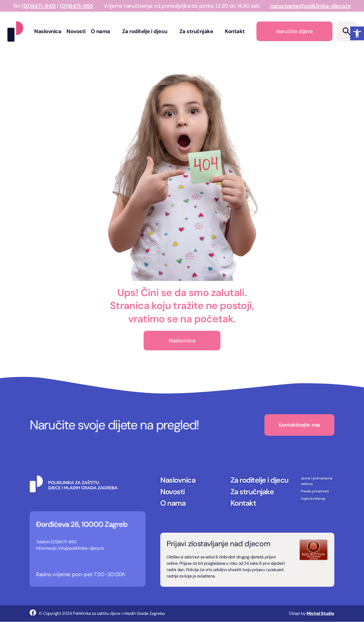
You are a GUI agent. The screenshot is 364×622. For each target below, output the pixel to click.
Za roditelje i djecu (148, 31)
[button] (357, 33)
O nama (104, 31)
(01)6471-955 (76, 6)
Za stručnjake (200, 31)
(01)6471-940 (39, 6)
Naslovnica (48, 31)
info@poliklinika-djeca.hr (81, 548)
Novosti (76, 31)
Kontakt (235, 31)
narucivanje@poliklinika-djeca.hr (311, 6)
